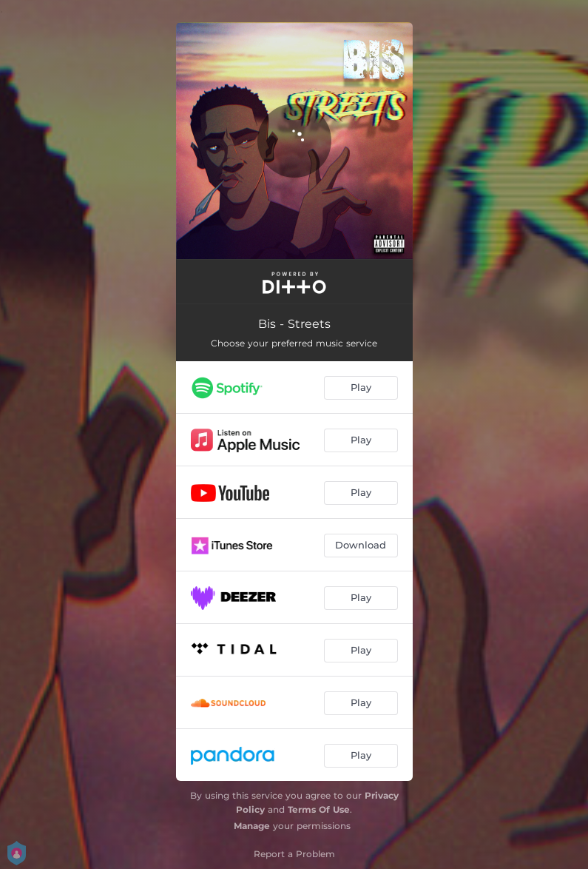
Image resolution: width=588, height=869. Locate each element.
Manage (252, 826)
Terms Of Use (319, 809)
